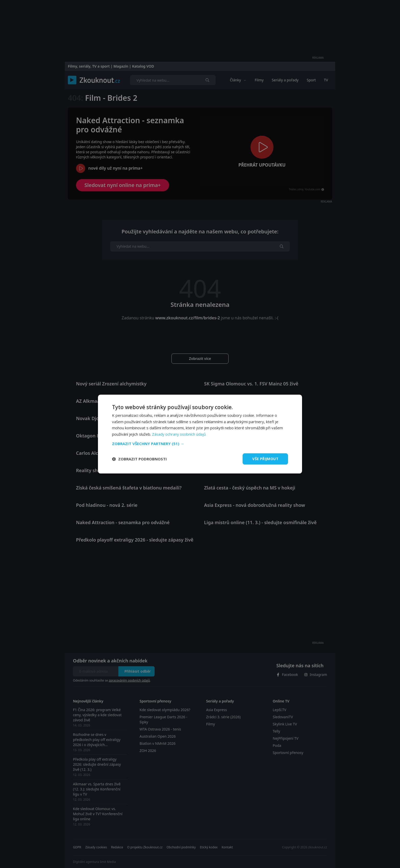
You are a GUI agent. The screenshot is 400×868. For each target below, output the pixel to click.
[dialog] (200, 434)
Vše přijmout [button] (265, 459)
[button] (200, 444)
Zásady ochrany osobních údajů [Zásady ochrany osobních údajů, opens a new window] (179, 434)
